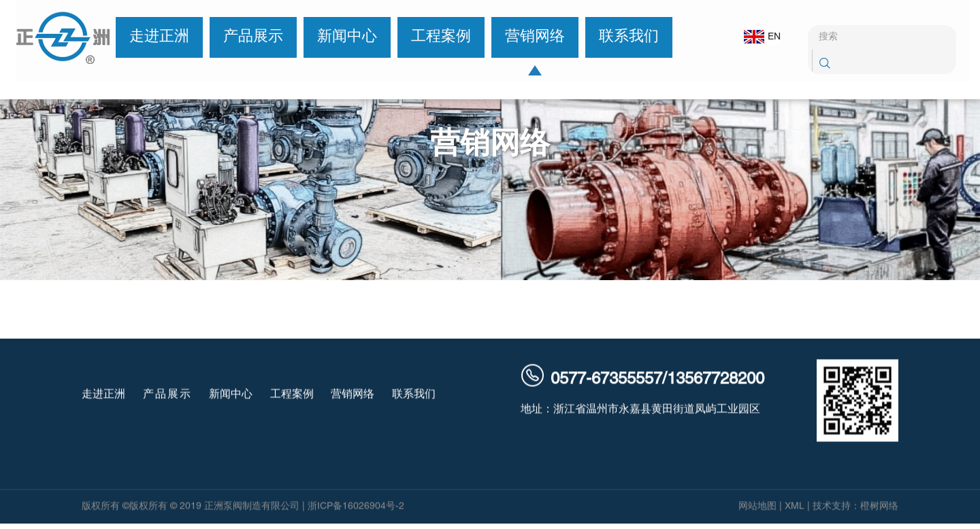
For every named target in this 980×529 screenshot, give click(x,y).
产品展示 (247, 37)
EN (754, 37)
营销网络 (529, 37)
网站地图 (757, 508)
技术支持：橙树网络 (855, 508)
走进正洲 (153, 37)
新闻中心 (341, 37)
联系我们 (623, 37)
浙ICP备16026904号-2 (356, 508)
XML (795, 508)
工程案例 (435, 37)
